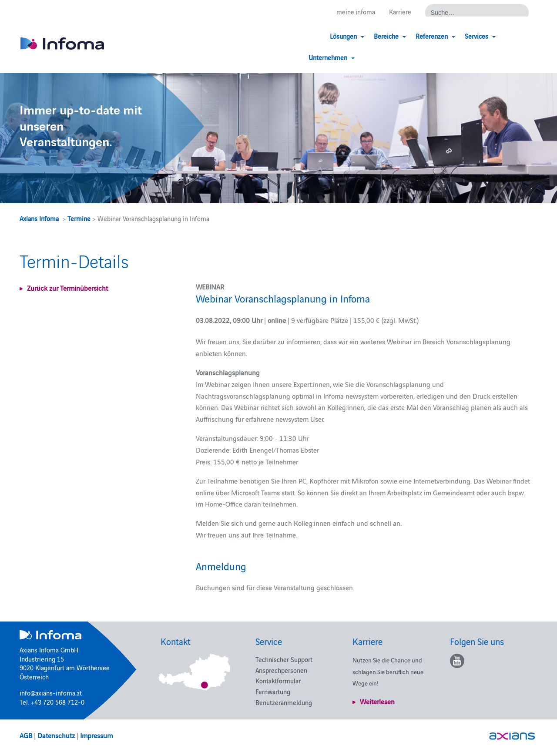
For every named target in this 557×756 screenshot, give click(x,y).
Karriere (400, 12)
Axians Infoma (39, 218)
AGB (26, 735)
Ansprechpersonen (281, 670)
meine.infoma (356, 12)
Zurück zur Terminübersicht (67, 288)
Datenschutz (56, 735)
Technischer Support (284, 659)
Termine (79, 218)
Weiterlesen (377, 701)
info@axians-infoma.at (51, 693)
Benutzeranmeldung (284, 702)
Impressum (96, 735)
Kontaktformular (278, 680)
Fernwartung (273, 691)
